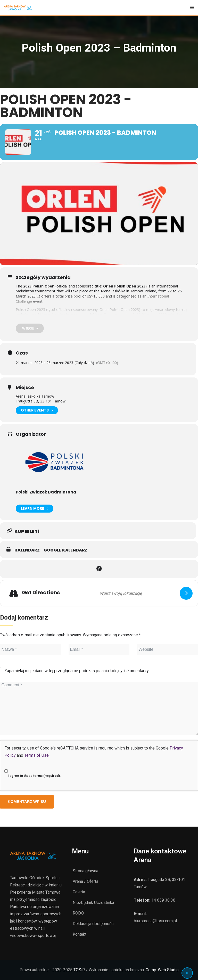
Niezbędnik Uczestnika (93, 903)
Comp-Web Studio (162, 970)
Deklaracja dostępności (94, 924)
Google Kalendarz (65, 550)
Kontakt (80, 934)
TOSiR (79, 970)
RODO (78, 913)
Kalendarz (27, 550)
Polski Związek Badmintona (46, 492)
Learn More (35, 509)
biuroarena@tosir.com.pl (155, 921)
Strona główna (85, 871)
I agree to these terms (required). (33, 771)
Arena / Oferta (85, 881)
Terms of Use (36, 755)
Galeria (79, 892)
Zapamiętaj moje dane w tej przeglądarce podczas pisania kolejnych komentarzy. (77, 671)
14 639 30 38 (163, 900)
